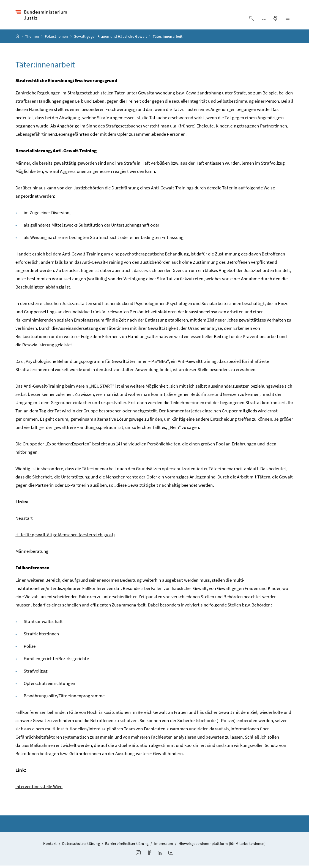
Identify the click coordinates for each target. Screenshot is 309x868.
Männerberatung (32, 554)
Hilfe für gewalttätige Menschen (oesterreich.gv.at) (65, 537)
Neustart (24, 521)
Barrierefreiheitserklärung (127, 846)
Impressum (163, 846)
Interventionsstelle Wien (39, 789)
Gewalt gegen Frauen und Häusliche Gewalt (111, 39)
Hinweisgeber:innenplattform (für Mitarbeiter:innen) (222, 846)
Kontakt (50, 846)
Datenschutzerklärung (81, 846)
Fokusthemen (57, 39)
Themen (32, 39)
